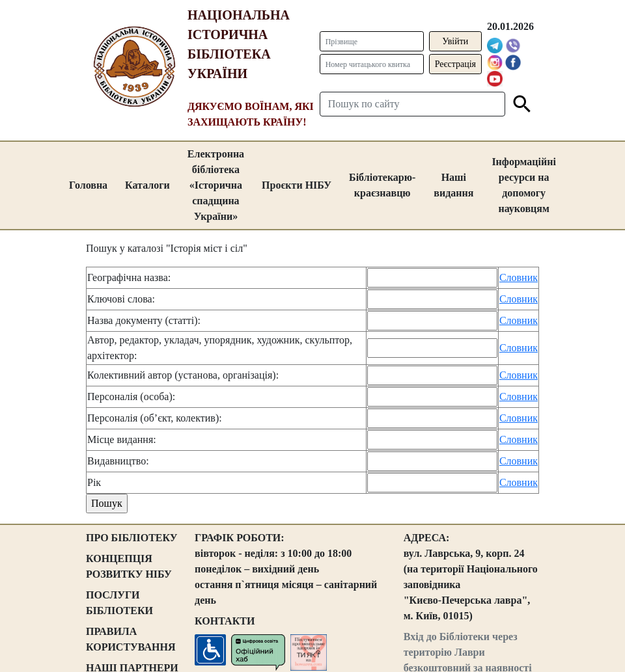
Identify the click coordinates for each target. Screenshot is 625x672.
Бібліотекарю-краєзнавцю (382, 185)
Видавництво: (118, 461)
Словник (519, 277)
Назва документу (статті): (144, 320)
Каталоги (147, 185)
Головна (88, 185)
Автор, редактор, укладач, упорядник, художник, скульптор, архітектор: (220, 348)
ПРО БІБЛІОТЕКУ (132, 538)
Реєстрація (455, 64)
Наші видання (453, 185)
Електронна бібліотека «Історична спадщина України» (216, 185)
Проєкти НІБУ (297, 185)
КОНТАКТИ (225, 621)
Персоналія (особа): (131, 396)
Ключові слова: (121, 299)
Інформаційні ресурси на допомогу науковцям (524, 185)
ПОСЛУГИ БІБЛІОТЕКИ (119, 603)
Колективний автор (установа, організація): (183, 375)
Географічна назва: (129, 277)
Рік (94, 482)
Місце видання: (122, 439)
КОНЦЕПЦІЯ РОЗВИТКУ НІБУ (129, 566)
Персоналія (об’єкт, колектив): (155, 418)
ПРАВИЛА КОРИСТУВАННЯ (131, 639)
